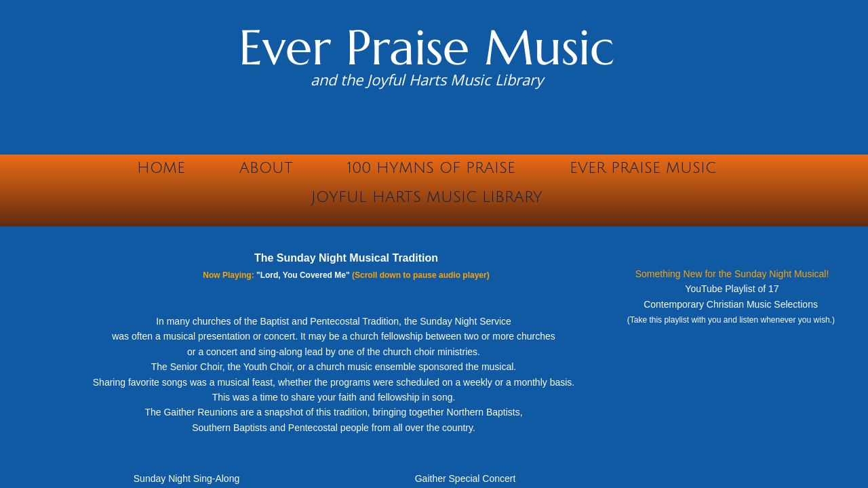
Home (161, 168)
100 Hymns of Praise (431, 168)
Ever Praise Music (643, 168)
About (266, 168)
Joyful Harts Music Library (427, 197)
